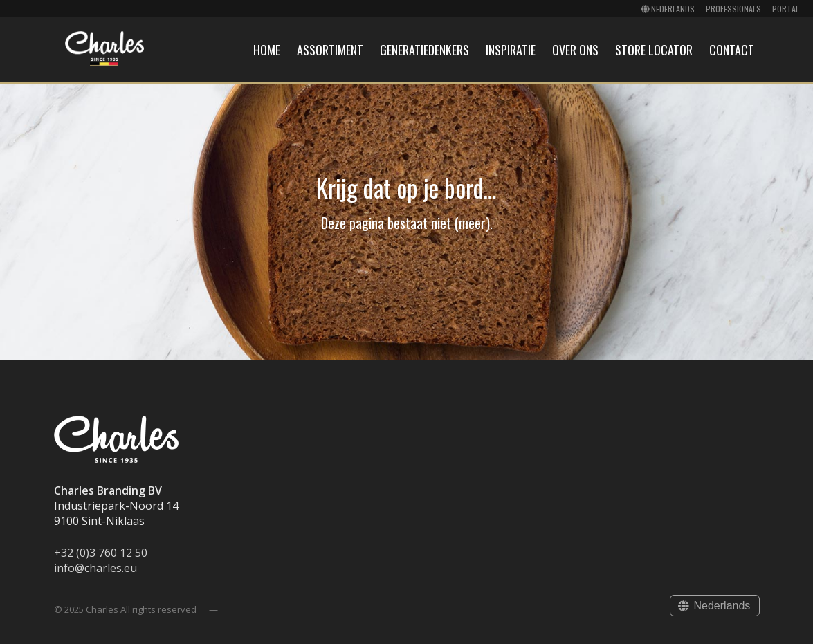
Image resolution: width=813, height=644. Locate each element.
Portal (786, 9)
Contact (732, 50)
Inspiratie (511, 50)
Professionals (733, 9)
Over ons (575, 50)
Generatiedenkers (424, 50)
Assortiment (330, 50)
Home (267, 50)
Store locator (654, 50)
